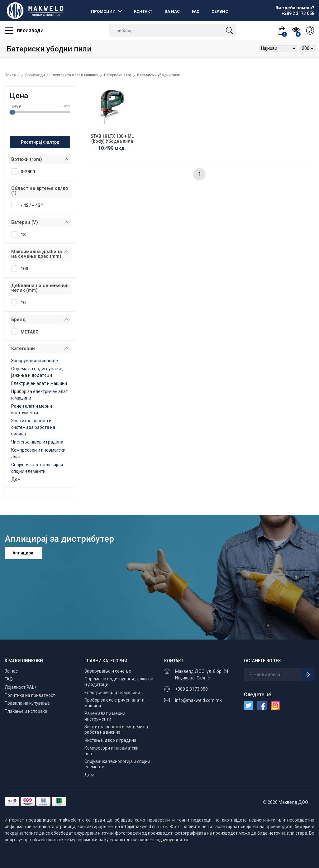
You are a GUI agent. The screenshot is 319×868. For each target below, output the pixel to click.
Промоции (104, 11)
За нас (172, 11)
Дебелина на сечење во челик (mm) (39, 288)
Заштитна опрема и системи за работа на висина (33, 427)
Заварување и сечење (35, 361)
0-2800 (25, 171)
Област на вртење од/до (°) (40, 191)
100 (22, 268)
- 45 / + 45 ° (29, 205)
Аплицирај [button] (24, 553)
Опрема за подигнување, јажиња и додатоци (119, 682)
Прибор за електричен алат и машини (114, 703)
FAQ (196, 11)
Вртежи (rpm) (27, 159)
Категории (23, 348)
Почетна (12, 75)
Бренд (18, 319)
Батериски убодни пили (159, 75)
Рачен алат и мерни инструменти (105, 716)
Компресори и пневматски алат (112, 751)
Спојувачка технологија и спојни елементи (117, 764)
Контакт (143, 11)
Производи (24, 31)
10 (20, 302)
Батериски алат (118, 75)
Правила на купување (27, 703)
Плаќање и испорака (26, 711)
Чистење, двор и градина (37, 442)
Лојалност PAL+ (21, 687)
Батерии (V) (25, 222)
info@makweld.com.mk (198, 700)
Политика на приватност (30, 695)
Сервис (220, 11)
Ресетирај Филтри (40, 142)
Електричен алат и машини (74, 75)
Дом (16, 479)
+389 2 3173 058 (191, 689)
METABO (27, 332)
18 (20, 234)
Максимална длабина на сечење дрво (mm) (37, 254)
